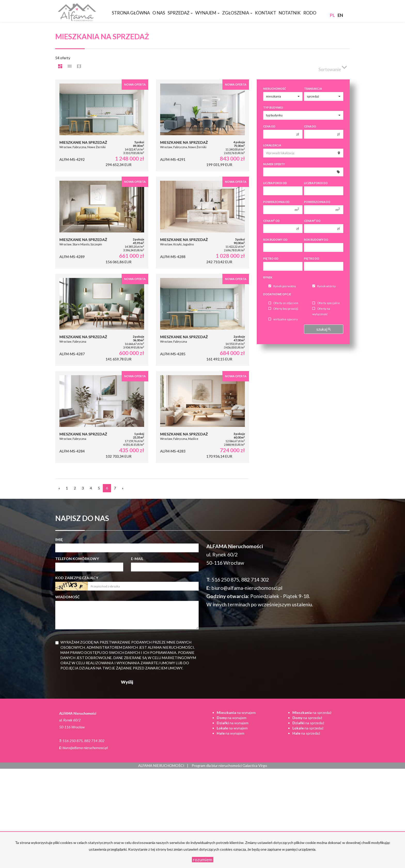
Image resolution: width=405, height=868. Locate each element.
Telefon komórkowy (77, 559)
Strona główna (131, 13)
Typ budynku (273, 108)
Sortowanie (333, 67)
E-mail (137, 559)
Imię (59, 539)
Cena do (310, 126)
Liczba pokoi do (316, 183)
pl (332, 15)
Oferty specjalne (326, 303)
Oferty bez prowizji (283, 309)
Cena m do (312, 221)
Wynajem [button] (207, 13)
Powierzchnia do (317, 202)
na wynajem (236, 712)
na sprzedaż (312, 712)
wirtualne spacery (283, 319)
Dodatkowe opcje (277, 294)
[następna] (123, 488)
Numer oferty (274, 164)
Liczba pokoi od (275, 183)
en (340, 15)
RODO (310, 13)
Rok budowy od (275, 240)
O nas (159, 13)
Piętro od (271, 259)
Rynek (268, 277)
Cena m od (271, 221)
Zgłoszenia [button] (237, 13)
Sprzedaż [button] (180, 13)
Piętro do (312, 259)
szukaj (324, 329)
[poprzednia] (59, 488)
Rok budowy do (316, 240)
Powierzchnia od (276, 202)
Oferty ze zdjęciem (283, 303)
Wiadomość (67, 597)
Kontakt (266, 13)
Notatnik (290, 13)
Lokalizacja (272, 145)
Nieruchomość (275, 89)
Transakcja (313, 89)
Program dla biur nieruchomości (217, 765)
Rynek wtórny (324, 286)
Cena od (269, 126)
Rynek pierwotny (282, 286)
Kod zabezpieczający (77, 578)
